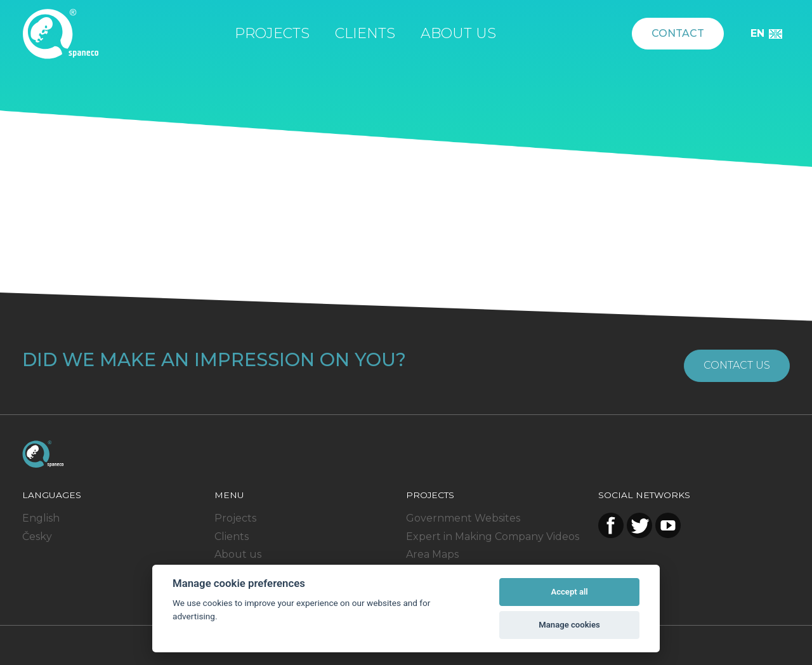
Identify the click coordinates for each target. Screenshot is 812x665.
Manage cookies (569, 625)
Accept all (569, 592)
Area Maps (432, 554)
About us (458, 33)
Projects (272, 33)
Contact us (737, 365)
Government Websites (463, 518)
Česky (37, 537)
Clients (365, 33)
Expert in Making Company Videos (493, 537)
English (41, 518)
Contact (678, 33)
